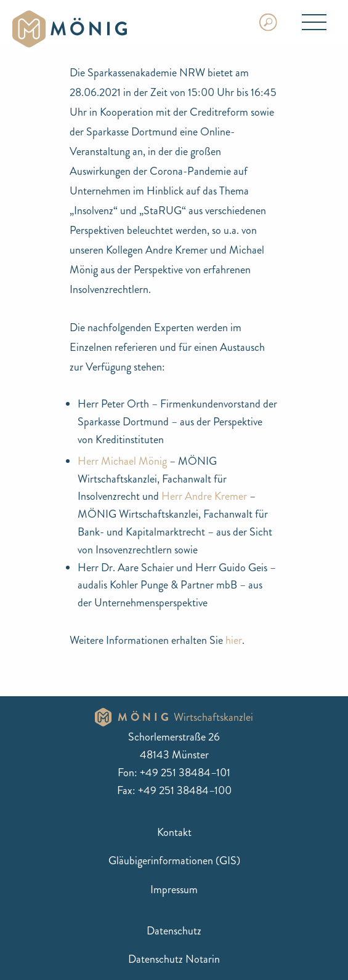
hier (234, 640)
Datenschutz (174, 931)
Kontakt (174, 832)
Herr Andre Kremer (204, 496)
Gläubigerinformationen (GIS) (174, 861)
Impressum (174, 890)
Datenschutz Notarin (174, 959)
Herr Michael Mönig (122, 461)
